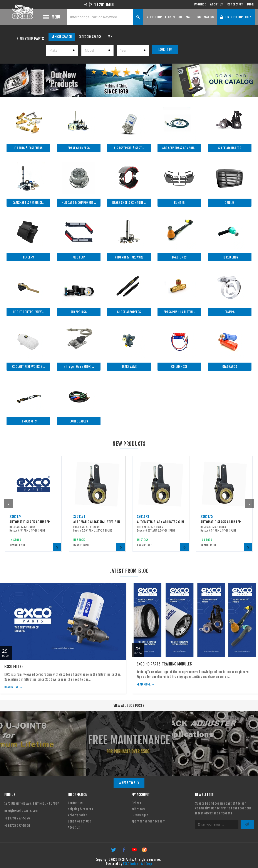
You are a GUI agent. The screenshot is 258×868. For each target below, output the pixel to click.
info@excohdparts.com (21, 811)
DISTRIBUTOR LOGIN (236, 17)
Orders (136, 803)
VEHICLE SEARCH (62, 37)
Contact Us (235, 4)
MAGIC (190, 17)
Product (200, 4)
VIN (110, 37)
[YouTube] (135, 851)
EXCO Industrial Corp (137, 864)
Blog (250, 4)
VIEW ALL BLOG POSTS (129, 706)
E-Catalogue (140, 815)
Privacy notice (78, 815)
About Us (217, 4)
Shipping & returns (80, 809)
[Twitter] (114, 851)
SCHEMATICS (205, 17)
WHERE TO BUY (129, 783)
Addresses (138, 809)
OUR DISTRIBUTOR (150, 17)
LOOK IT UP (165, 50)
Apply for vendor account (149, 821)
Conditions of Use (79, 821)
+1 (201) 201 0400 (99, 5)
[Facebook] (124, 851)
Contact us (75, 803)
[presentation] (9, 504)
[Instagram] (144, 851)
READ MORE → (13, 687)
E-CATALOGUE (174, 17)
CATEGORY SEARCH (90, 37)
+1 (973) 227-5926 (17, 818)
